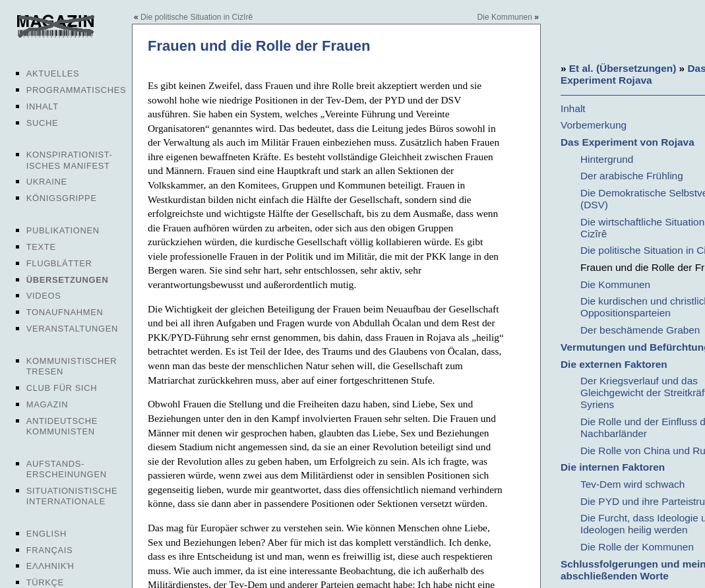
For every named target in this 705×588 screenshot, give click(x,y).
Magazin (47, 404)
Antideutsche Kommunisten (62, 426)
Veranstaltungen (72, 329)
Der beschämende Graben (640, 330)
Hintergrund (607, 159)
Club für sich (62, 388)
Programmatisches (77, 90)
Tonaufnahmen (65, 312)
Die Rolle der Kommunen (637, 547)
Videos (44, 296)
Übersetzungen (68, 280)
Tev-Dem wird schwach (632, 484)
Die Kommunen (505, 17)
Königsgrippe (62, 198)
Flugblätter (59, 263)
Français (50, 550)
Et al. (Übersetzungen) (623, 68)
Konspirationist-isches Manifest (70, 160)
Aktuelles (53, 73)
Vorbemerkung (594, 125)
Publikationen (63, 230)
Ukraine (47, 182)
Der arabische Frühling (632, 176)
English (46, 534)
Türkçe (45, 582)
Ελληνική (50, 566)
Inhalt (43, 106)
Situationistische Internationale (72, 496)
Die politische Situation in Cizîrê (197, 17)
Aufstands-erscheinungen (67, 469)
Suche (42, 123)
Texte (41, 247)
